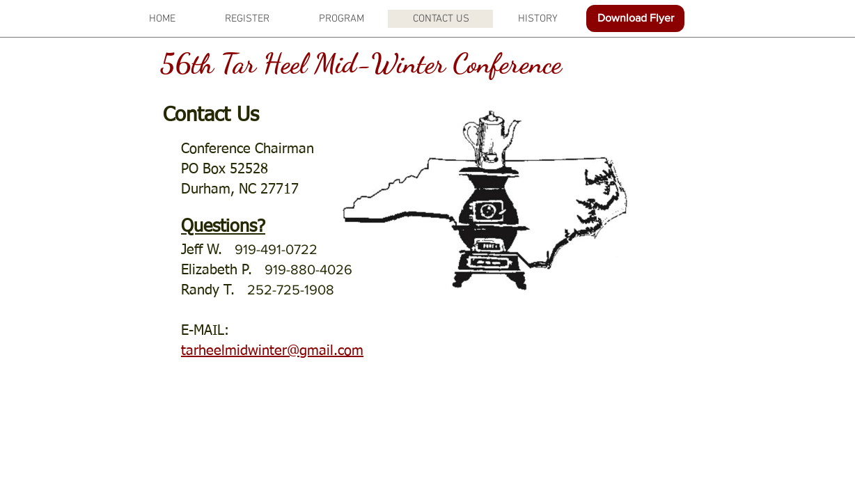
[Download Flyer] (635, 18)
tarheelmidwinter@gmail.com (272, 351)
